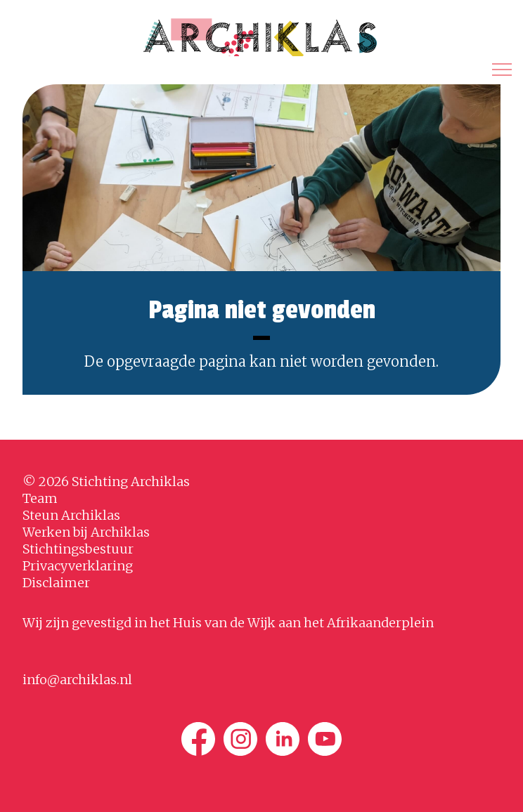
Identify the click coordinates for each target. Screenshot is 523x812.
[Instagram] (240, 739)
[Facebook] (198, 739)
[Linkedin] (283, 739)
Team (40, 498)
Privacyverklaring (78, 566)
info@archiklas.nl (77, 680)
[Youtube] (325, 739)
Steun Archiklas (71, 515)
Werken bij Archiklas (86, 532)
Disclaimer (56, 583)
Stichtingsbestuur (78, 549)
